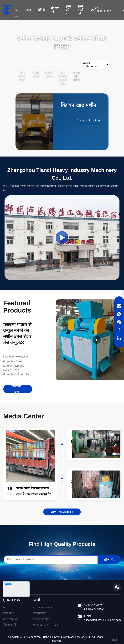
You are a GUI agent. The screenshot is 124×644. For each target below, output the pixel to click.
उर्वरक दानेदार (39, 613)
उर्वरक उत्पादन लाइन (42, 607)
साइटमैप (114, 640)
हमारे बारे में (68, 10)
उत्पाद (28, 10)
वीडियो (41, 10)
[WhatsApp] (119, 314)
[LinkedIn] (119, 338)
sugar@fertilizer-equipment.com (102, 620)
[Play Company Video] (62, 238)
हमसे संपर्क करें (80, 10)
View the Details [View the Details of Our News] (62, 512)
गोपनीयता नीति (10, 625)
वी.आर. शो (55, 10)
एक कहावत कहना (18, 389)
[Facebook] (119, 330)
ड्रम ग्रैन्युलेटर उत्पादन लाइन (45, 625)
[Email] (119, 306)
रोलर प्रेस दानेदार (41, 619)
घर (17, 10)
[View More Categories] (96, 64)
